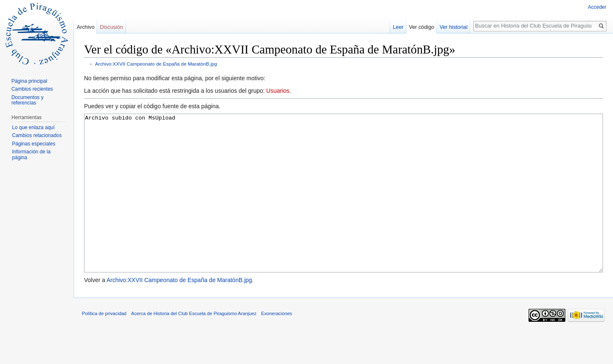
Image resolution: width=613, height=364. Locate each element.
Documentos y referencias (27, 100)
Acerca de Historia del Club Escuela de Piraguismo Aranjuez (194, 345)
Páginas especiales (34, 144)
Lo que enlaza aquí (33, 127)
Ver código (421, 27)
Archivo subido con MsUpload (344, 209)
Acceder (597, 7)
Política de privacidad (104, 345)
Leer (398, 27)
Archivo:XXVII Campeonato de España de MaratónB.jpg (156, 64)
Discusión (111, 27)
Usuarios (278, 91)
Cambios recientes (32, 89)
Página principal (29, 81)
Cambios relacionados (37, 135)
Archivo (86, 27)
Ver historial (453, 27)
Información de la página (31, 155)
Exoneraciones (276, 345)
